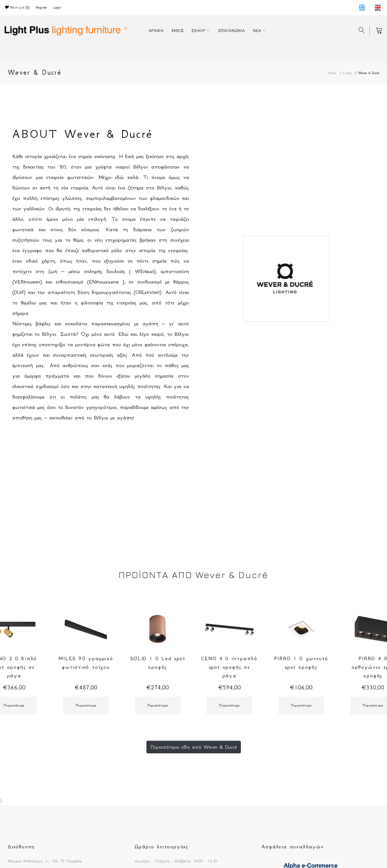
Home (332, 73)
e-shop (347, 73)
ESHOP (198, 31)
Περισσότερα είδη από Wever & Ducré (194, 747)
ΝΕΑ (257, 31)
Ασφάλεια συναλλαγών (293, 846)
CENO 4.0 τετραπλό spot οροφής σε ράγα (229, 667)
